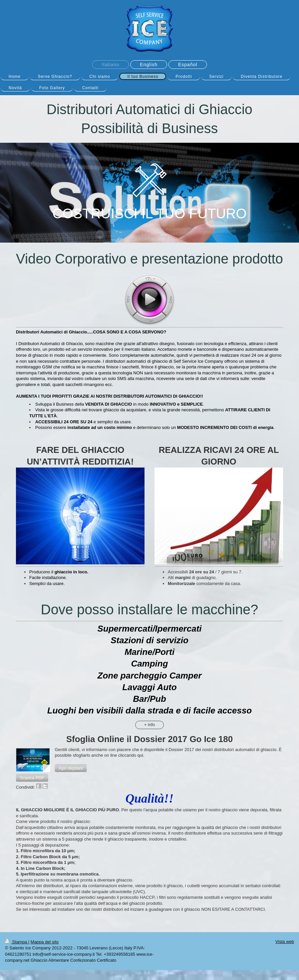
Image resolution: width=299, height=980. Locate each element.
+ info (149, 725)
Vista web (285, 942)
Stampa (17, 942)
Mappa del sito (45, 942)
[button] (71, 768)
